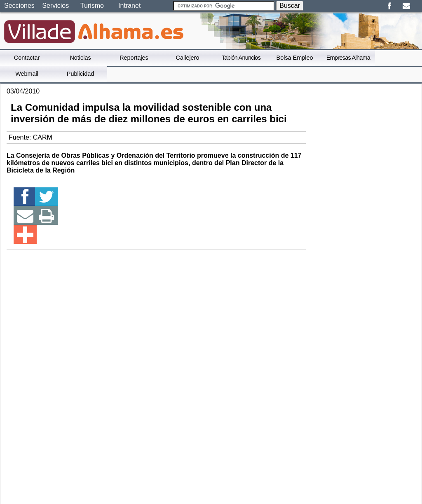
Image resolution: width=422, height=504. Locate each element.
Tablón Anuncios (241, 58)
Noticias (80, 58)
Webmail (27, 74)
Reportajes (134, 58)
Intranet (129, 6)
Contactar (27, 58)
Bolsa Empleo (295, 58)
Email (406, 6)
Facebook (389, 6)
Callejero (188, 58)
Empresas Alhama (348, 58)
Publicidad (80, 74)
